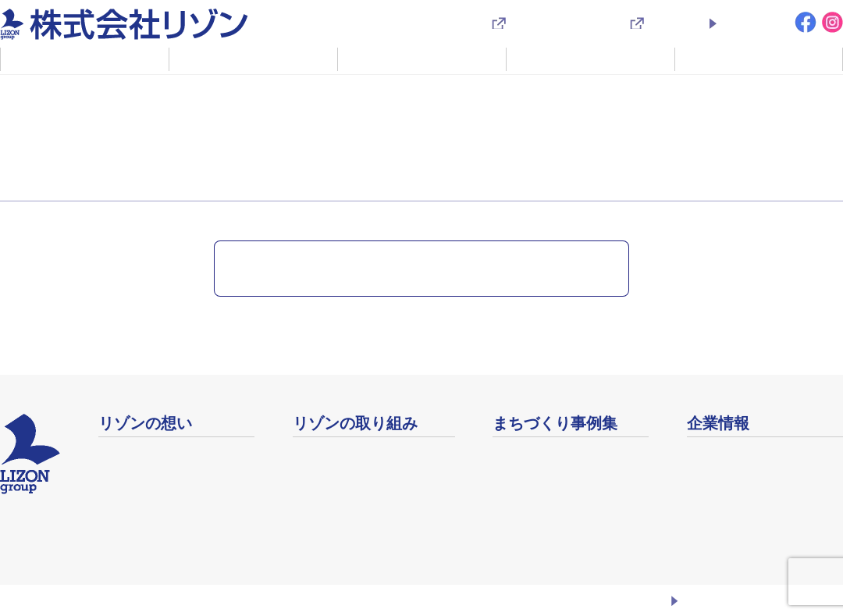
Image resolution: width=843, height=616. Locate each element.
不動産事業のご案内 (422, 58)
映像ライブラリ (536, 495)
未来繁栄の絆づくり (348, 495)
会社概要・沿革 (731, 455)
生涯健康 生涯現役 (343, 515)
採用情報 (670, 23)
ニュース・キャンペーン (85, 94)
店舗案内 (712, 474)
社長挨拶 (123, 474)
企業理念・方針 (142, 495)
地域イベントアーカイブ (561, 474)
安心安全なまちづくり (354, 535)
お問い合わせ (754, 23)
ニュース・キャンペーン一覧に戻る (413, 268)
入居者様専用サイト (562, 23)
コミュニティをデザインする (374, 474)
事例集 (511, 454)
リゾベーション (336, 454)
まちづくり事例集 (591, 58)
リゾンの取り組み (254, 58)
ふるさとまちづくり (155, 454)
